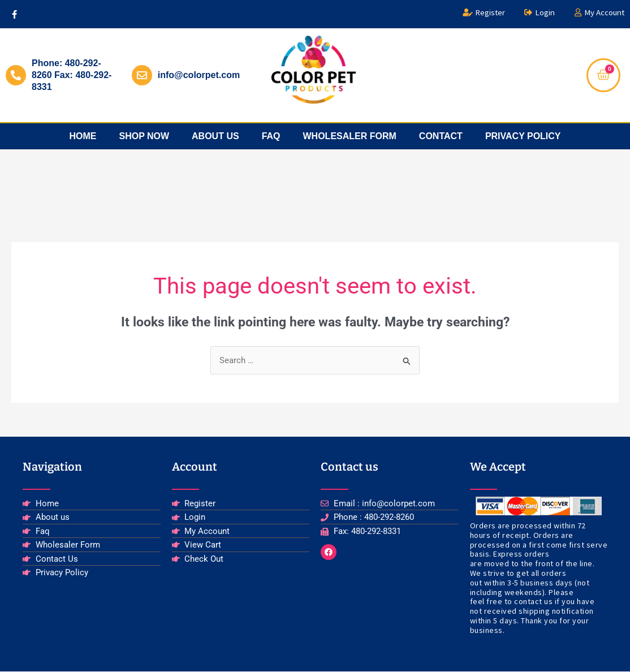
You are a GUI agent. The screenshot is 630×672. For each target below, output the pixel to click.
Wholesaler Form (350, 136)
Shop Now (144, 136)
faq (271, 136)
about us (215, 136)
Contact (441, 136)
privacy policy (523, 136)
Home (83, 136)
